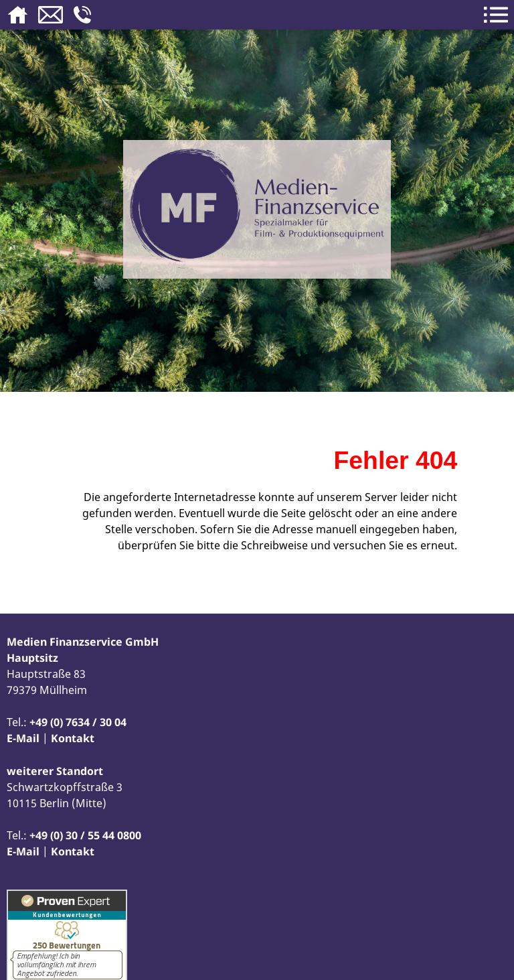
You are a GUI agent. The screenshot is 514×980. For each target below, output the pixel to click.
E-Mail (23, 738)
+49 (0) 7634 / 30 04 (78, 722)
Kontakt (73, 738)
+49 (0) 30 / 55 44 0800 (85, 835)
